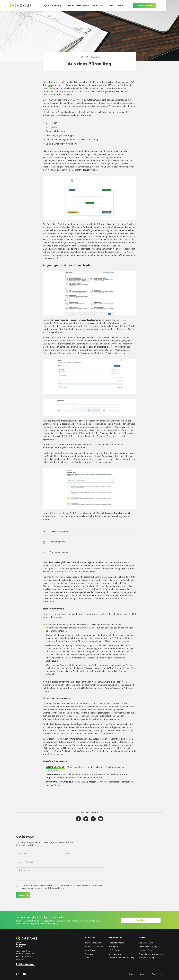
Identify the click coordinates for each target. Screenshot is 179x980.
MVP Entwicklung (146, 958)
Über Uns (89, 954)
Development (115, 954)
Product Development (95, 947)
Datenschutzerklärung (38, 886)
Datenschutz (157, 974)
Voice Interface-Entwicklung (151, 954)
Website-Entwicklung (148, 947)
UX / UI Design (115, 950)
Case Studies (91, 950)
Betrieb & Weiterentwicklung (121, 958)
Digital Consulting (93, 943)
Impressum (144, 974)
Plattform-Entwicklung (148, 950)
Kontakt (133, 974)
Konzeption (114, 947)
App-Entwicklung (146, 943)
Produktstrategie (116, 943)
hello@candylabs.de (25, 964)
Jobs (87, 958)
